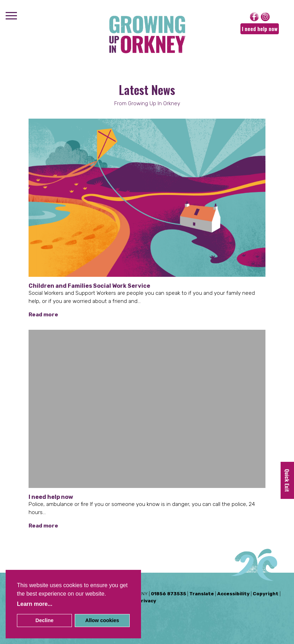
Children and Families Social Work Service (89, 286)
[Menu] (11, 17)
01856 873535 (169, 594)
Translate (202, 594)
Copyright (266, 594)
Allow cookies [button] (102, 620)
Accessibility (233, 594)
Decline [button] (45, 620)
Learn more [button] (32, 604)
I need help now (260, 29)
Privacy (147, 601)
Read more (43, 315)
